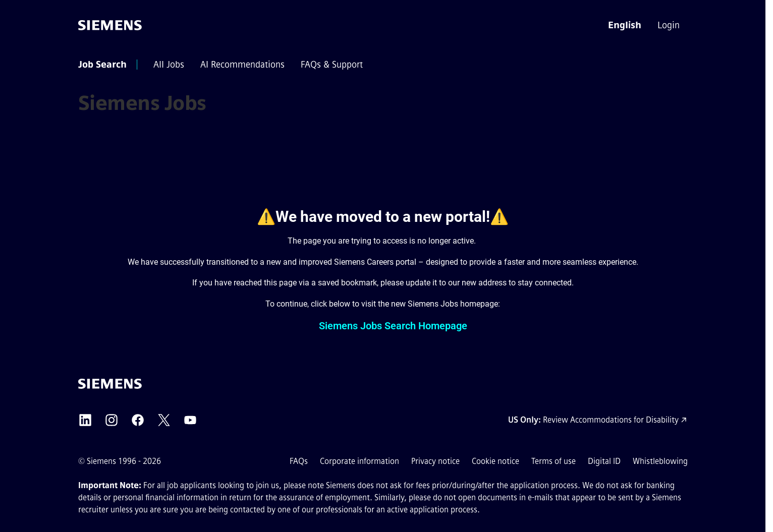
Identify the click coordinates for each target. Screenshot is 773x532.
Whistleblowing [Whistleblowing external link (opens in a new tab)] (660, 461)
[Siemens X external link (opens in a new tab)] (164, 420)
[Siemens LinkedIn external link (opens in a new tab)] (85, 420)
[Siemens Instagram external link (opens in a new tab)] (112, 420)
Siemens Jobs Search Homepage (393, 326)
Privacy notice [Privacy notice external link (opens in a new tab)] (435, 461)
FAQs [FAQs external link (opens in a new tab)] (299, 461)
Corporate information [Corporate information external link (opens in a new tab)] (360, 461)
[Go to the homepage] (110, 25)
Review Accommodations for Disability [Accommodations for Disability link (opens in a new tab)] (611, 420)
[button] (625, 25)
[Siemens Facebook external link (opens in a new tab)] (138, 420)
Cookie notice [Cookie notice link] (495, 461)
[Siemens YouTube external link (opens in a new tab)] (190, 420)
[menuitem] (670, 25)
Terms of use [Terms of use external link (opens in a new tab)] (554, 461)
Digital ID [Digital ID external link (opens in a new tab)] (604, 461)
